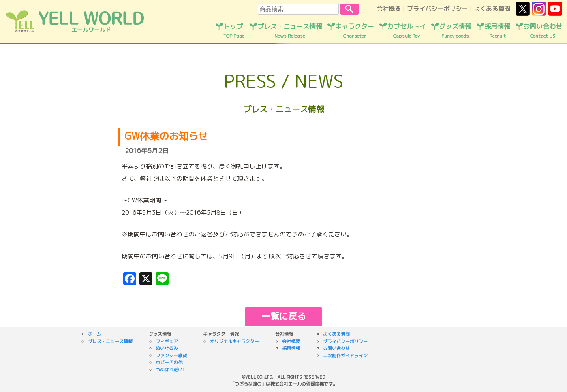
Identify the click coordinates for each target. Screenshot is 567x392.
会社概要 (389, 9)
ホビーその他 (169, 362)
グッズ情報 (455, 31)
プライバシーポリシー (437, 9)
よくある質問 (492, 9)
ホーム (95, 334)
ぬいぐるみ (167, 348)
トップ (234, 31)
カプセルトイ (407, 31)
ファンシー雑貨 (171, 356)
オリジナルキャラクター (234, 341)
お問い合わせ (543, 31)
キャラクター (355, 31)
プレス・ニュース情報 (290, 31)
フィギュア (167, 341)
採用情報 (497, 31)
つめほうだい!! (170, 370)
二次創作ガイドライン (345, 356)
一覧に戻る (284, 316)
